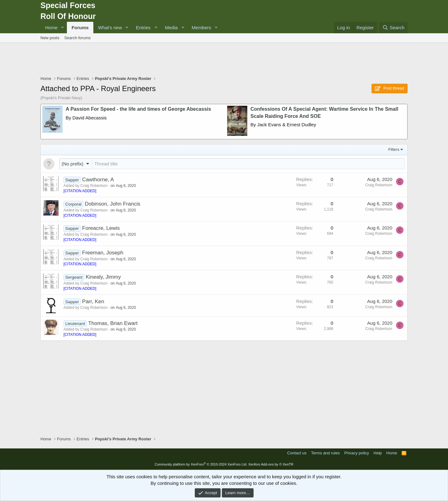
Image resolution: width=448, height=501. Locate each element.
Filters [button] (394, 149)
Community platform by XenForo (201, 464)
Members (201, 28)
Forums (80, 28)
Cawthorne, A (98, 180)
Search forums (78, 38)
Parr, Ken (93, 302)
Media (171, 28)
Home (51, 28)
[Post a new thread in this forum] (248, 164)
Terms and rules (325, 453)
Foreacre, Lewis (101, 228)
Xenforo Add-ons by (271, 464)
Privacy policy (357, 453)
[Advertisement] (224, 60)
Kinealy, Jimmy (103, 277)
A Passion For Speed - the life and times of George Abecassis (138, 109)
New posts (50, 38)
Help (378, 453)
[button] (63, 28)
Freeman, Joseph (103, 253)
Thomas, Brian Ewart (113, 323)
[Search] (393, 28)
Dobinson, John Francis (112, 204)
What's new (110, 28)
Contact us (297, 453)
